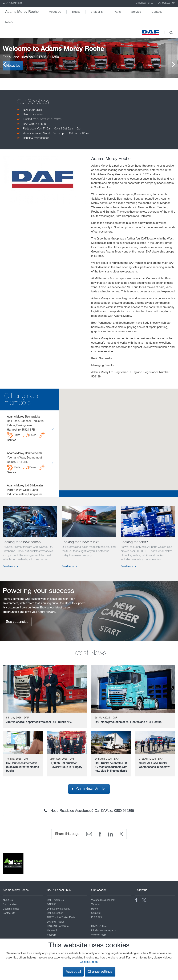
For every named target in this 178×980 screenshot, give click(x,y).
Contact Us (9, 913)
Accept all (73, 972)
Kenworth (52, 931)
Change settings (100, 972)
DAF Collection (167, 3)
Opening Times (11, 909)
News (9, 22)
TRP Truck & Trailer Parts (61, 918)
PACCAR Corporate (58, 926)
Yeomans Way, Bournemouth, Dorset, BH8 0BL (26, 463)
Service (136, 12)
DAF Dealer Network (58, 909)
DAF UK (51, 905)
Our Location (10, 905)
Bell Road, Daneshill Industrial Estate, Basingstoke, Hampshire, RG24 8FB (26, 429)
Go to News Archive (89, 789)
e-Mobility (97, 12)
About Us (55, 12)
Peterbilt (51, 935)
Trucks (76, 12)
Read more (9, 566)
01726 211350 (12, 3)
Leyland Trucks (55, 922)
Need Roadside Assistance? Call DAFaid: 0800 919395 (89, 811)
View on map (98, 935)
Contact (157, 12)
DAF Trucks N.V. (56, 900)
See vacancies (17, 622)
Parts (117, 12)
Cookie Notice (89, 962)
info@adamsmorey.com (104, 931)
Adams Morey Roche (22, 12)
